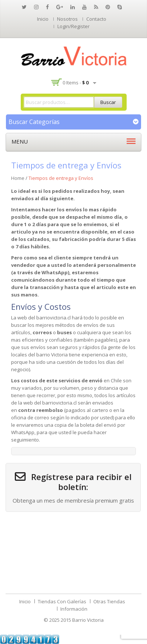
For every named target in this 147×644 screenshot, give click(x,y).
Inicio (43, 19)
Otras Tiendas (109, 601)
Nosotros (67, 19)
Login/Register (73, 26)
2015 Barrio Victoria (82, 620)
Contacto (96, 19)
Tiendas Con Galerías (62, 601)
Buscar (108, 102)
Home (18, 178)
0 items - (76, 83)
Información (74, 609)
